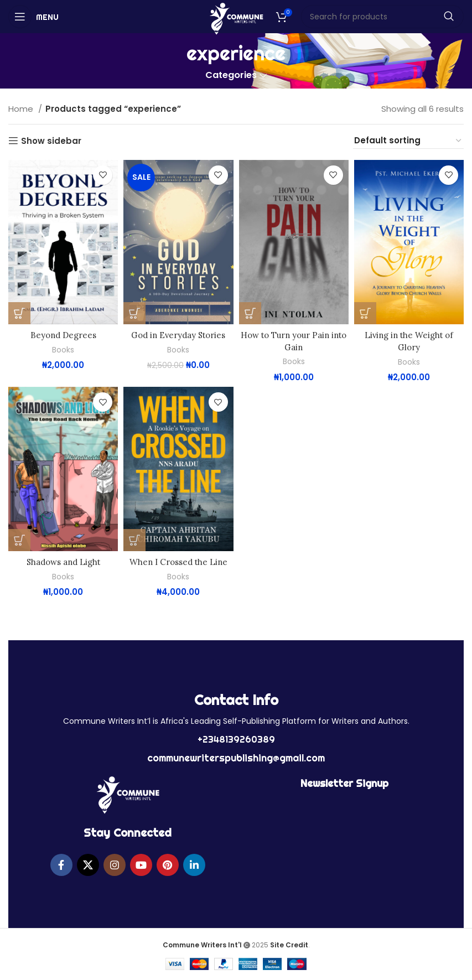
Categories (231, 76)
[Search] (382, 17)
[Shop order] (408, 141)
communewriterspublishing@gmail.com (236, 757)
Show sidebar (51, 141)
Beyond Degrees (63, 335)
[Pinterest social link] (168, 864)
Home (22, 109)
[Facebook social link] (61, 864)
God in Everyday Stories (178, 335)
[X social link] (88, 864)
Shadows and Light (63, 561)
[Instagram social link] (115, 864)
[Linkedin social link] (194, 864)
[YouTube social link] (141, 864)
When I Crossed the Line (178, 561)
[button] (19, 313)
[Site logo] (236, 18)
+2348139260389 (236, 738)
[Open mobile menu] (33, 17)
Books (63, 349)
